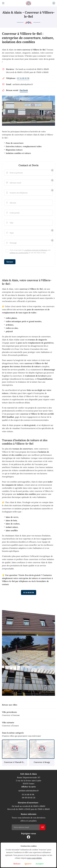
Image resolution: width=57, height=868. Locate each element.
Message (11, 243)
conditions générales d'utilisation (36, 250)
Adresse (11, 203)
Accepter (40, 864)
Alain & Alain (8, 50)
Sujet (10, 233)
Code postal (13, 213)
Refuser (17, 864)
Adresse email (13, 183)
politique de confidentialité (19, 253)
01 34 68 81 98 (23, 78)
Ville (9, 223)
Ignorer (28, 864)
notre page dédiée (34, 858)
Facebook (24, 90)
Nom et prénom (14, 173)
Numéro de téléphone (17, 193)
